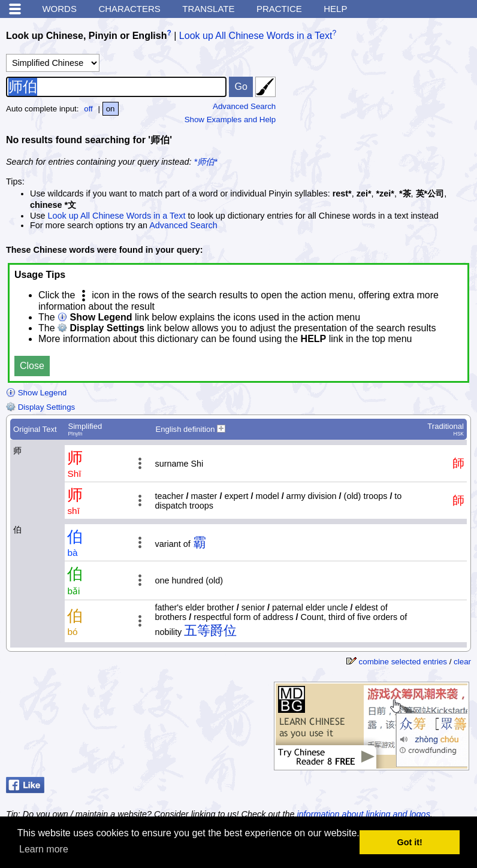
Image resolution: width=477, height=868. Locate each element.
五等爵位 (210, 630)
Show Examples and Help (230, 120)
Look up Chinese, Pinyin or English (86, 36)
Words (59, 9)
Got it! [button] (410, 842)
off (88, 109)
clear (462, 662)
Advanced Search (244, 106)
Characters (129, 9)
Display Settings (40, 407)
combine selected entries (403, 662)
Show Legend (36, 393)
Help (335, 9)
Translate (208, 9)
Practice (279, 9)
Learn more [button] (44, 849)
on (111, 109)
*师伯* (206, 162)
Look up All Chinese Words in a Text (256, 36)
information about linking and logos (363, 814)
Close (32, 366)
